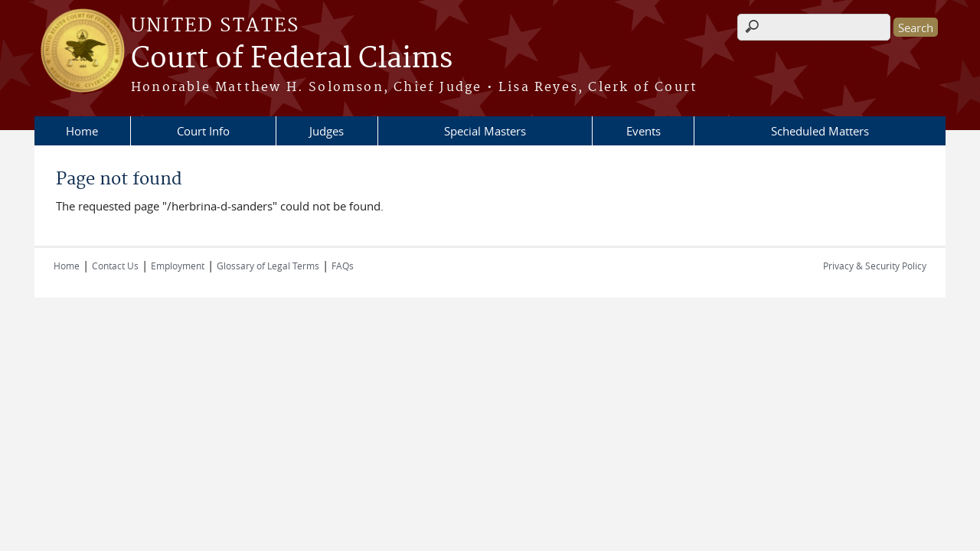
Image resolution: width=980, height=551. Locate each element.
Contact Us (115, 266)
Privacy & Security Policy (875, 266)
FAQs (343, 266)
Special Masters (485, 131)
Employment (178, 266)
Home (82, 131)
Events (644, 131)
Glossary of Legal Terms (268, 266)
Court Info (203, 131)
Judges (327, 131)
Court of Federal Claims (292, 59)
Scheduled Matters (820, 131)
